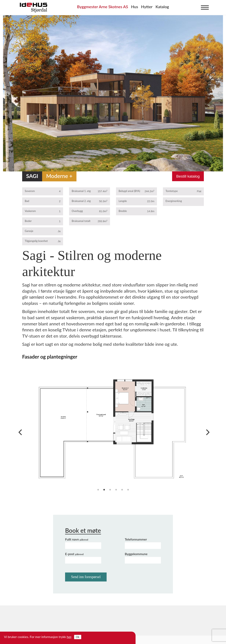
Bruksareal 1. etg (81, 191)
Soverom (30, 191)
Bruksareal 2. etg (81, 201)
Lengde (123, 201)
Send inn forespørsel (86, 577)
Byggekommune (136, 554)
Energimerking (174, 201)
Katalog (162, 7)
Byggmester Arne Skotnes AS (103, 7)
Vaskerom (30, 211)
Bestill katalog (188, 176)
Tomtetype (172, 191)
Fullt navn (77, 539)
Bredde (123, 211)
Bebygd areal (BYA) (129, 191)
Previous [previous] (7, 93)
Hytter (147, 7)
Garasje (29, 231)
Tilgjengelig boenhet (36, 241)
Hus (134, 7)
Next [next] (219, 93)
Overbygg (77, 211)
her (69, 637)
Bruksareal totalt (81, 221)
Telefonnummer (136, 539)
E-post (74, 554)
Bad (27, 201)
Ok (78, 637)
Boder (28, 221)
